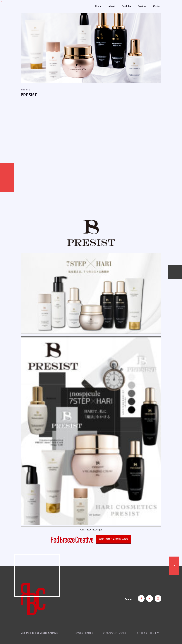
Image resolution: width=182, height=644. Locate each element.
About (112, 6)
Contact (157, 6)
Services (142, 6)
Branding (25, 90)
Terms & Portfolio (84, 633)
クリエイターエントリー (149, 633)
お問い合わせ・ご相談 (115, 633)
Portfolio (126, 6)
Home (98, 6)
